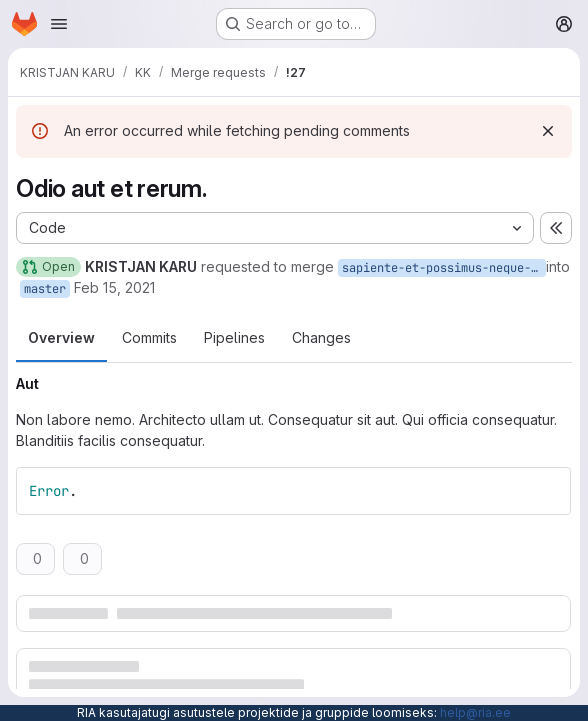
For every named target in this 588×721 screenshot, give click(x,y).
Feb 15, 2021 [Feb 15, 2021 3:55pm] (114, 287)
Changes (321, 337)
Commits (149, 337)
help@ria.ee (475, 712)
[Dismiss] (548, 131)
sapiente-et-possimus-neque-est (444, 268)
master (45, 289)
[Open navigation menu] (59, 24)
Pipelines (234, 337)
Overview (61, 337)
